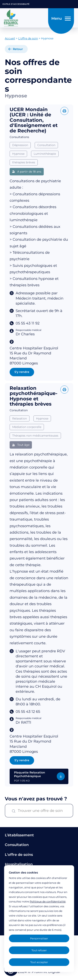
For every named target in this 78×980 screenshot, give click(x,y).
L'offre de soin (28, 38)
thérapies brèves (24, 162)
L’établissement (19, 835)
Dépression (20, 145)
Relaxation (20, 429)
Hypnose (18, 154)
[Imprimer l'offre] (64, 111)
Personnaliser (39, 938)
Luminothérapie (45, 154)
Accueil (10, 38)
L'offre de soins (19, 855)
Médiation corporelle (27, 437)
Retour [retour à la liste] (18, 49)
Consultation (46, 145)
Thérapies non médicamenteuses (35, 446)
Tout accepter (39, 962)
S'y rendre (22, 372)
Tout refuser (39, 950)
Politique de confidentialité (48, 901)
